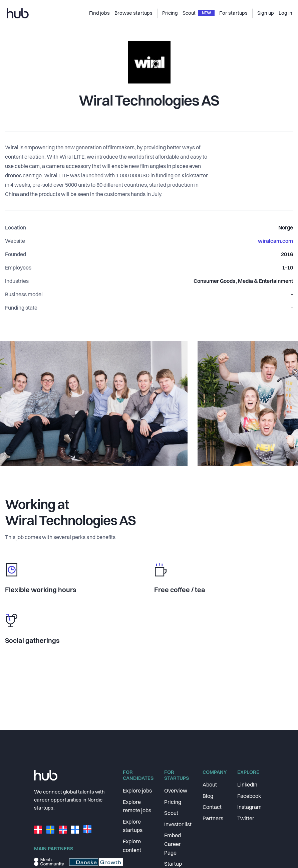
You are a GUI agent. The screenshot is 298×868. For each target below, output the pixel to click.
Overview (176, 791)
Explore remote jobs (137, 807)
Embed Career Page (173, 844)
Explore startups (133, 827)
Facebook (249, 797)
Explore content (132, 846)
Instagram (249, 808)
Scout (171, 814)
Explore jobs (137, 791)
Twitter (246, 819)
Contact (212, 808)
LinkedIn (247, 785)
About (210, 785)
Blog (208, 797)
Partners (213, 819)
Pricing (173, 803)
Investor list (178, 825)
